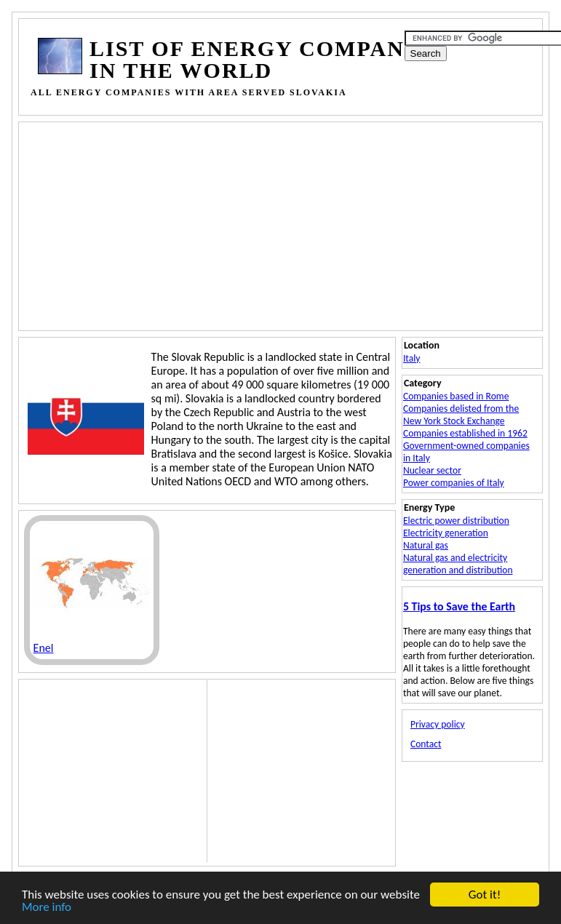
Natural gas (426, 545)
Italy (412, 358)
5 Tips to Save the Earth (459, 606)
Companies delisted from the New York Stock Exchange (461, 415)
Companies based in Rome (456, 396)
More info (47, 908)
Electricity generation (446, 533)
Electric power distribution (456, 521)
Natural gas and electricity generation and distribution (458, 564)
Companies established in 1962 (465, 433)
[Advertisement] (299, 225)
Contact (426, 744)
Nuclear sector (432, 470)
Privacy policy (438, 724)
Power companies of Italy (454, 483)
